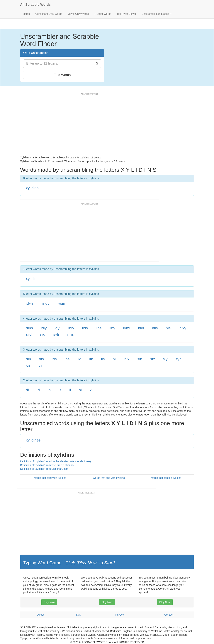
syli (56, 334)
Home (26, 14)
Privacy (120, 615)
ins (67, 359)
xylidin (31, 279)
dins (29, 328)
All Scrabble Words (35, 5)
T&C (78, 615)
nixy (183, 328)
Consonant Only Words (49, 14)
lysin (61, 303)
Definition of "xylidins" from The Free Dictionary (47, 465)
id (38, 390)
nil (114, 359)
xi (91, 390)
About (41, 615)
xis (28, 365)
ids (54, 359)
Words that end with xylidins (109, 478)
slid (43, 334)
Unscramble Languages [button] (157, 14)
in (49, 390)
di (27, 390)
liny (112, 328)
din (28, 359)
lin (91, 359)
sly (165, 359)
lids (85, 328)
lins (99, 328)
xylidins (32, 188)
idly (44, 328)
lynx (127, 328)
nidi (141, 328)
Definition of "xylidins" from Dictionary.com (44, 469)
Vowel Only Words (78, 14)
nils (155, 328)
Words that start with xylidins (50, 478)
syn (178, 359)
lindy (45, 303)
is (60, 390)
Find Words (62, 75)
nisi (169, 328)
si (80, 390)
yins (70, 334)
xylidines (33, 440)
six (153, 359)
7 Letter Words (103, 14)
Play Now (49, 602)
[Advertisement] (87, 124)
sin (140, 359)
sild (29, 334)
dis (41, 359)
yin (41, 365)
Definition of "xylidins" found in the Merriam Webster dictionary (56, 461)
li (70, 390)
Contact (169, 615)
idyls (30, 303)
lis (103, 359)
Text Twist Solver (126, 14)
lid (79, 359)
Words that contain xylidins (166, 478)
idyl (57, 328)
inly (71, 328)
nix (127, 359)
